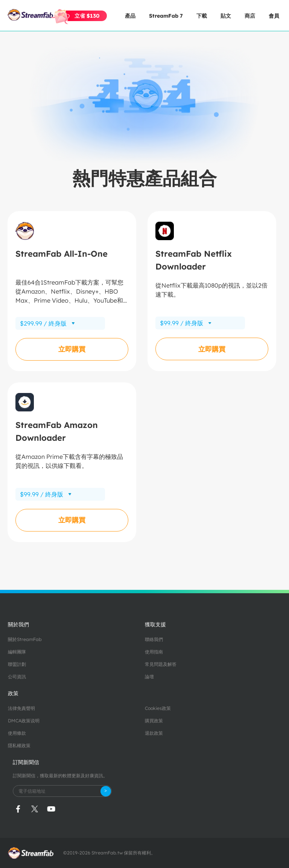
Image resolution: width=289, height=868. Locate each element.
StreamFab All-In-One (62, 254)
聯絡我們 (154, 639)
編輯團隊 (17, 652)
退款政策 (154, 733)
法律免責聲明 (21, 708)
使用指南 (154, 652)
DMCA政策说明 (24, 721)
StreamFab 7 (166, 16)
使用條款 (17, 733)
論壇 (149, 677)
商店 (250, 16)
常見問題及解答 (161, 664)
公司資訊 (17, 677)
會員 (274, 16)
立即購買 (72, 349)
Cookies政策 (158, 708)
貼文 (226, 16)
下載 (202, 16)
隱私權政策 (19, 745)
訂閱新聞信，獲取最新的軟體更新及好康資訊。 (60, 776)
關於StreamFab (25, 639)
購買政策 (154, 721)
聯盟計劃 (17, 664)
